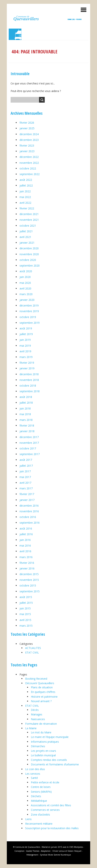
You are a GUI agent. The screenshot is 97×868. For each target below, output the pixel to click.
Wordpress (78, 847)
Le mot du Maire (41, 732)
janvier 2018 (27, 431)
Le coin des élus (35, 769)
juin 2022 (25, 191)
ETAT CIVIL (32, 652)
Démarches (38, 746)
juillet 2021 (26, 231)
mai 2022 (25, 197)
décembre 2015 (29, 574)
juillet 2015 (26, 603)
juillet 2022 (26, 185)
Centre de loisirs (41, 787)
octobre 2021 (28, 226)
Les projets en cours (43, 751)
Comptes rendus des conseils (49, 760)
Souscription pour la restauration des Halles (52, 828)
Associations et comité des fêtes (51, 805)
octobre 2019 (28, 317)
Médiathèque (39, 801)
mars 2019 (26, 357)
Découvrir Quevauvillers (40, 683)
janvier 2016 (27, 568)
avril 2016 (25, 551)
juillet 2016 (26, 534)
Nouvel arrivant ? (41, 701)
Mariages (37, 714)
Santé (34, 778)
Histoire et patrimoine (44, 697)
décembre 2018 (29, 374)
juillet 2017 (26, 466)
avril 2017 (25, 483)
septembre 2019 (30, 323)
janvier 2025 (27, 128)
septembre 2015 (30, 591)
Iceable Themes (33, 851)
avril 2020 (25, 288)
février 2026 (27, 123)
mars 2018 (26, 420)
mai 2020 (25, 283)
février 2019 (27, 363)
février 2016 (27, 563)
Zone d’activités (40, 815)
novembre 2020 (29, 254)
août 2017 (26, 460)
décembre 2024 (29, 134)
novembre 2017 (29, 443)
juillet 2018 (26, 403)
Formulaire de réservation (41, 724)
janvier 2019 (27, 368)
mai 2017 (25, 477)
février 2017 (27, 494)
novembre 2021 (29, 220)
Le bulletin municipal (43, 755)
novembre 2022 (29, 163)
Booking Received (36, 679)
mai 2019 (25, 346)
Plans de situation (42, 687)
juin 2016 (25, 540)
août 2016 (26, 528)
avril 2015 (25, 620)
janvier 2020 (27, 300)
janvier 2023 (27, 151)
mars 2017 (26, 488)
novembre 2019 (29, 311)
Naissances (38, 719)
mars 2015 (26, 626)
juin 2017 (25, 471)
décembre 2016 (29, 506)
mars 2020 (26, 294)
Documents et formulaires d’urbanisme (55, 764)
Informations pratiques (45, 742)
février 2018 (27, 425)
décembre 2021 (29, 214)
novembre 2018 (29, 380)
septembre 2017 (30, 454)
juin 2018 (25, 408)
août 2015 (26, 597)
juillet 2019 (26, 334)
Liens (28, 819)
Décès (35, 710)
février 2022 (27, 208)
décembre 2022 (29, 157)
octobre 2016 (28, 517)
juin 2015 (25, 608)
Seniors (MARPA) (41, 792)
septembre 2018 (30, 391)
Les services (33, 774)
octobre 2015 (28, 585)
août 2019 (26, 328)
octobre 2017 (28, 448)
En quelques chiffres (43, 692)
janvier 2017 (27, 500)
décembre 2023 (29, 140)
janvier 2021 (27, 243)
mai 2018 (25, 414)
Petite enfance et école (45, 782)
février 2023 (27, 145)
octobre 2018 (28, 386)
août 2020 (26, 271)
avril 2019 (25, 351)
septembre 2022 (30, 174)
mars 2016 (26, 557)
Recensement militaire (39, 824)
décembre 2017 (29, 437)
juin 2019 (25, 340)
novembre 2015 (29, 580)
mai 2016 (25, 546)
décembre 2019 (29, 305)
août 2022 (26, 180)
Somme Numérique (62, 855)
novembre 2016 (29, 511)
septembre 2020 (30, 266)
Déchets (36, 796)
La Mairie (31, 728)
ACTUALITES (33, 648)
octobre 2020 (28, 260)
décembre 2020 (29, 248)
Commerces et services (45, 810)
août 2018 (26, 397)
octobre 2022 (28, 168)
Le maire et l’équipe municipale (50, 737)
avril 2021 (25, 237)
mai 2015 (25, 614)
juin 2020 (25, 277)
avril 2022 (25, 203)
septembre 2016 (30, 523)
